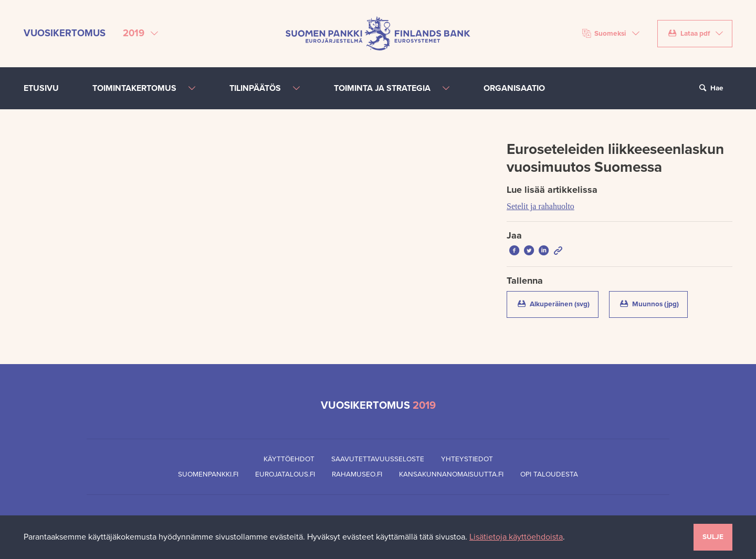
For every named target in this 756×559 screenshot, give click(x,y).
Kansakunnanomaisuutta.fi (451, 474)
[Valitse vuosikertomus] (140, 34)
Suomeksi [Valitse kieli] (604, 34)
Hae (710, 88)
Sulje (713, 537)
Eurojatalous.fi (285, 474)
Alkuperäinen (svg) (557, 303)
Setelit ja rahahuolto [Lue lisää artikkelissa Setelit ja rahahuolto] (540, 206)
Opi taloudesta (549, 474)
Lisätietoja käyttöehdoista (516, 537)
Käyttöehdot (289, 459)
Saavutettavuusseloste (378, 459)
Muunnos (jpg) (653, 303)
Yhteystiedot (467, 459)
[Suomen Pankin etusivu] (378, 33)
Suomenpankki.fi (208, 474)
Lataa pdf (689, 34)
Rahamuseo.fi (357, 474)
